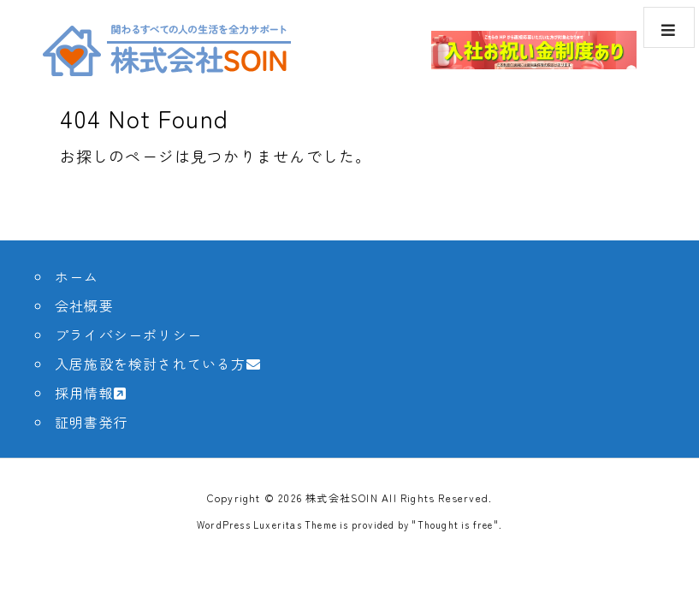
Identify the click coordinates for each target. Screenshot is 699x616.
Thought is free (456, 524)
